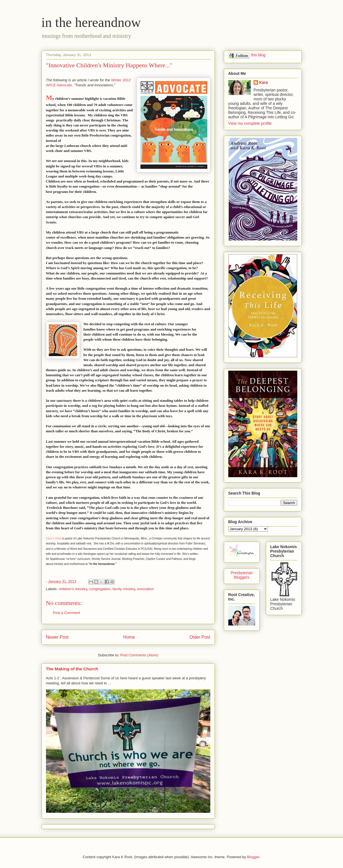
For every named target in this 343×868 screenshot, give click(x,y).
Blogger (253, 857)
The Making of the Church (72, 669)
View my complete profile (250, 123)
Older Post (200, 637)
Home (129, 637)
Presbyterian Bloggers (242, 575)
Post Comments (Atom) (139, 655)
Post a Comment (67, 613)
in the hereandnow (91, 22)
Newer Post (57, 637)
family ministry (124, 589)
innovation (145, 589)
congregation (100, 589)
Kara (263, 82)
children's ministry (73, 589)
